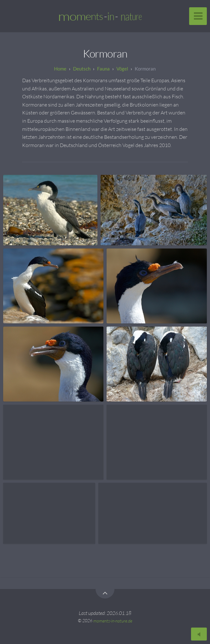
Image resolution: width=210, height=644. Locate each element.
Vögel (122, 69)
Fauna (103, 69)
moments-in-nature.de (113, 620)
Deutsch (82, 69)
